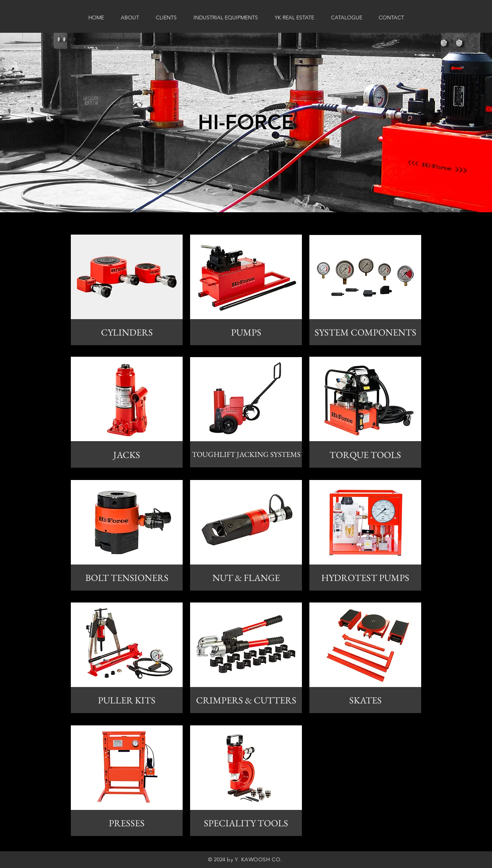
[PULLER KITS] (127, 700)
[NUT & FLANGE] (246, 578)
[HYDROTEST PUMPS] (365, 578)
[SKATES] (365, 700)
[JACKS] (127, 455)
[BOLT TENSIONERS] (127, 578)
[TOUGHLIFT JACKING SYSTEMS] (246, 454)
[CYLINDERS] (127, 332)
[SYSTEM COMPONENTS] (365, 332)
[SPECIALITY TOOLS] (246, 823)
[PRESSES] (127, 823)
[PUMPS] (246, 332)
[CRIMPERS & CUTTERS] (246, 700)
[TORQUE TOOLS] (365, 455)
